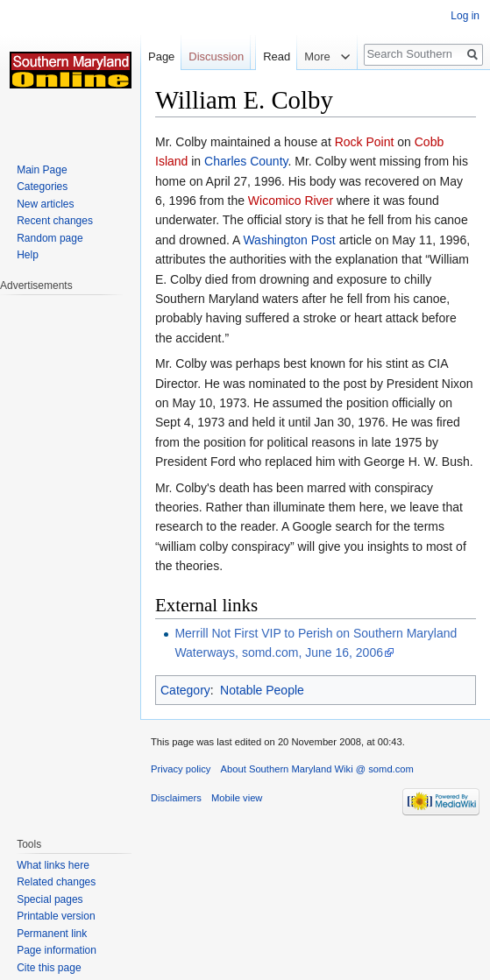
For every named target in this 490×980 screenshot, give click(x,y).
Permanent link (52, 934)
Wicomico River (291, 201)
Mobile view (237, 798)
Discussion (216, 56)
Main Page (42, 170)
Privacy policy (181, 769)
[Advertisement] (70, 557)
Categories (42, 187)
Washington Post (289, 240)
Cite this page (49, 968)
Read (277, 56)
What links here (53, 865)
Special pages (50, 899)
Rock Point (365, 142)
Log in (465, 16)
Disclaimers (176, 798)
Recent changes (55, 221)
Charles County (246, 161)
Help (28, 255)
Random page (50, 238)
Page (161, 56)
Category (185, 690)
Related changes (56, 882)
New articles (45, 204)
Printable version (56, 916)
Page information (57, 950)
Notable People (262, 690)
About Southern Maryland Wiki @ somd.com (317, 769)
